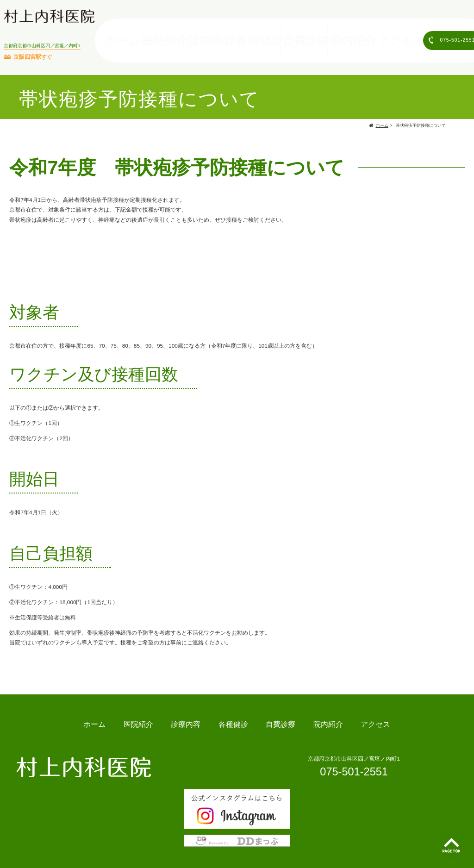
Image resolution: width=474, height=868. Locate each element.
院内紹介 (338, 35)
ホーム (158, 35)
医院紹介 (192, 35)
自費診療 (301, 35)
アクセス (374, 35)
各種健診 (265, 35)
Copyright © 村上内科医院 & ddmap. (237, 852)
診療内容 (228, 35)
